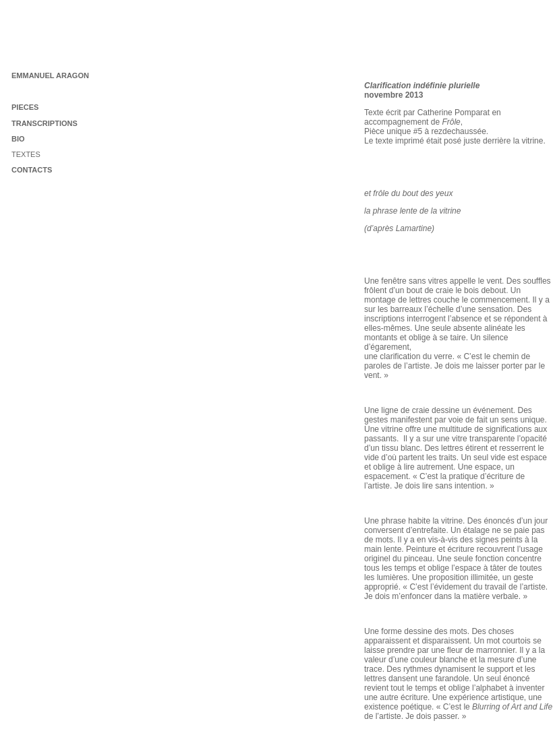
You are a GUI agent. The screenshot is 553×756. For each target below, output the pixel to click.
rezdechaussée (458, 131)
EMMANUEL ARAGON (50, 75)
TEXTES (26, 154)
